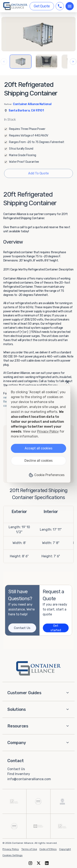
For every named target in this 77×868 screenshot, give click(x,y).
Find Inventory (19, 774)
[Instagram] (30, 863)
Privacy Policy (11, 849)
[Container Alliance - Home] (39, 668)
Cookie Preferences (47, 475)
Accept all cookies (38, 448)
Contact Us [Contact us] (22, 628)
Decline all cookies (38, 461)
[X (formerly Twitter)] (39, 863)
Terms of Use (29, 849)
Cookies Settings (13, 855)
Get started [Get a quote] (56, 628)
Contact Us (16, 769)
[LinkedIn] (47, 863)
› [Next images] (73, 61)
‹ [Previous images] (4, 61)
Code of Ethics (48, 849)
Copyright (65, 849)
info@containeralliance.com (29, 779)
